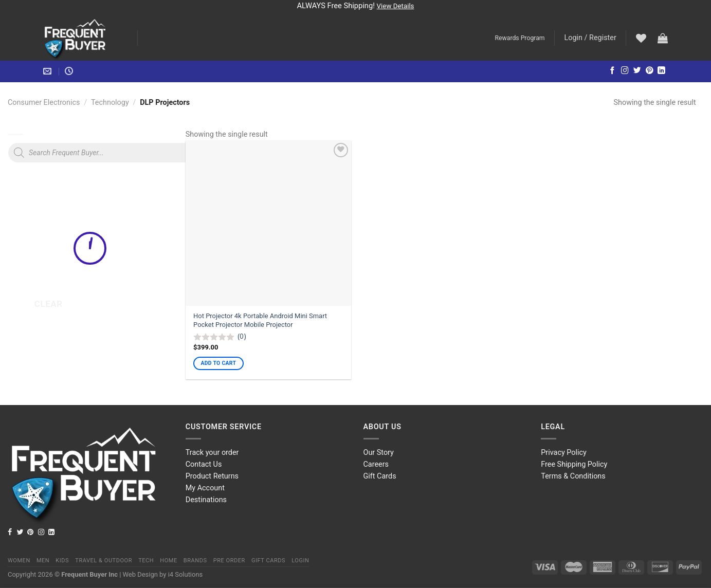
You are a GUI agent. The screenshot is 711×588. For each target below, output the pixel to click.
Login (300, 561)
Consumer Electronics (44, 103)
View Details (396, 6)
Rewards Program (520, 38)
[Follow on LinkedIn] (661, 71)
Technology (110, 103)
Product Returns (212, 476)
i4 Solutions (186, 574)
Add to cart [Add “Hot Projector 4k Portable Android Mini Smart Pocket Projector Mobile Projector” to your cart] (219, 363)
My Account (205, 488)
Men (43, 561)
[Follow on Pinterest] (650, 71)
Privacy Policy (564, 453)
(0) (242, 336)
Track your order (212, 453)
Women (19, 561)
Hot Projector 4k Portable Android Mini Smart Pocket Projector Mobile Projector (260, 320)
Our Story (379, 453)
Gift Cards (380, 476)
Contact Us (204, 464)
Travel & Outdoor (104, 561)
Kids (62, 561)
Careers (376, 464)
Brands (195, 561)
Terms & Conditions (573, 476)
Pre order (229, 561)
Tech (146, 561)
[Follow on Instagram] (625, 71)
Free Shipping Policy (574, 464)
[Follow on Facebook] (613, 71)
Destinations (206, 500)
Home (168, 561)
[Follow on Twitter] (637, 71)
